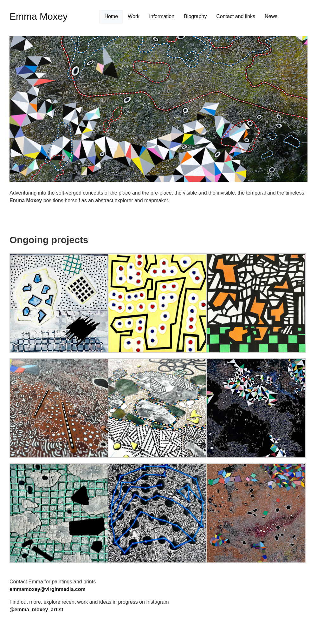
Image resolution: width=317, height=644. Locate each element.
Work (134, 16)
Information (162, 16)
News (271, 16)
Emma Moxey (39, 16)
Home (111, 16)
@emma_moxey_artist (36, 610)
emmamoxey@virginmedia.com (48, 589)
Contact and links (236, 16)
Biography (195, 16)
